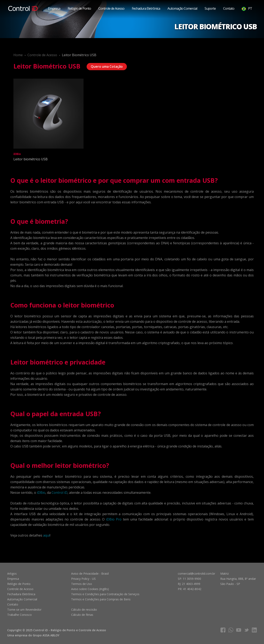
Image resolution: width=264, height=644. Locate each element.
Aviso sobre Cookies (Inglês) (90, 589)
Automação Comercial (182, 8)
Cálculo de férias (82, 615)
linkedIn (254, 630)
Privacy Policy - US (83, 579)
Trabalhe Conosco (19, 615)
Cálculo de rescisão (84, 610)
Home (18, 55)
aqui (46, 535)
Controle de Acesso (111, 8)
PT (247, 9)
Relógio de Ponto (79, 8)
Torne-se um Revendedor (24, 610)
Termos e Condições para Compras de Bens (101, 599)
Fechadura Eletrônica (146, 8)
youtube (239, 630)
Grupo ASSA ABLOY (46, 635)
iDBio (41, 493)
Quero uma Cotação (107, 66)
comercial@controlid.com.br (196, 574)
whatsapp (231, 630)
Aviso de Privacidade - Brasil (90, 574)
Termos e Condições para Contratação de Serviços (105, 594)
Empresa (54, 8)
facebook (223, 630)
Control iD (60, 493)
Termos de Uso (82, 584)
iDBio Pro (114, 519)
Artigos (12, 574)
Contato (229, 8)
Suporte (210, 8)
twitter (246, 630)
